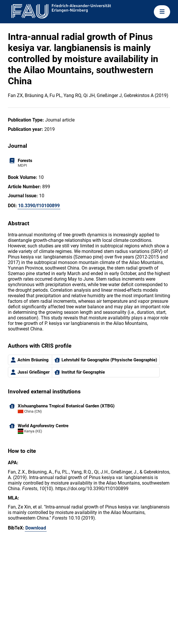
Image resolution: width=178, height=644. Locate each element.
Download (36, 528)
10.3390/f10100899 (39, 206)
